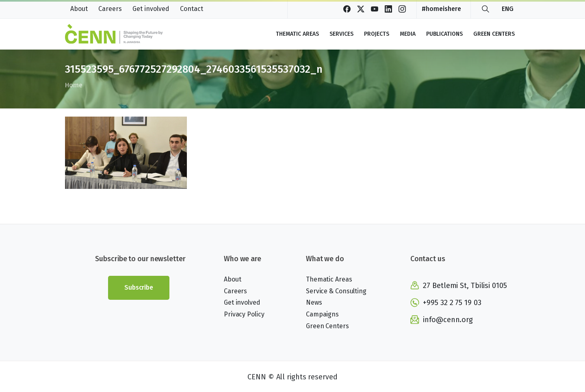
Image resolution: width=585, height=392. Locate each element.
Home (73, 85)
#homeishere (441, 9)
